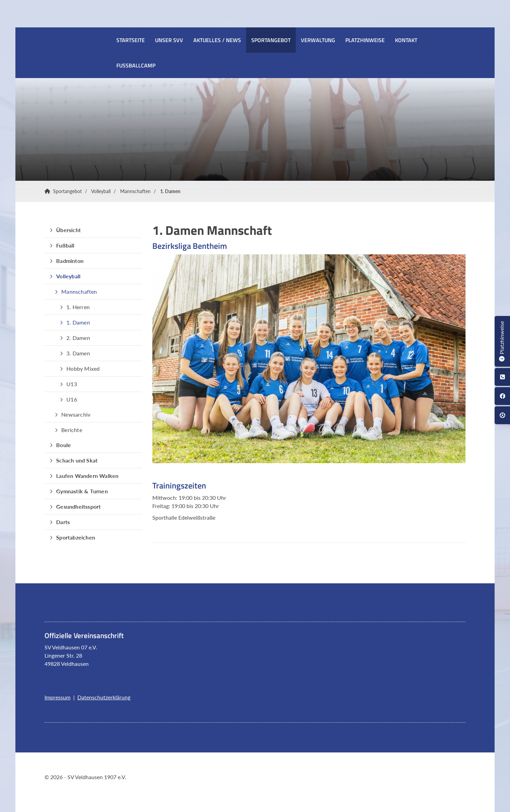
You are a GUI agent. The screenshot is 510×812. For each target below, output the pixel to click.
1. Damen (170, 191)
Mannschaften (135, 191)
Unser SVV (169, 40)
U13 (72, 384)
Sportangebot (271, 40)
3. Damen (78, 353)
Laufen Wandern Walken (87, 476)
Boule (63, 445)
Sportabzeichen (76, 537)
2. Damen (78, 338)
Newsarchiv (76, 414)
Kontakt (406, 40)
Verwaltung (318, 40)
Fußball (65, 245)
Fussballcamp (136, 65)
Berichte (72, 430)
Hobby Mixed (83, 369)
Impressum (58, 697)
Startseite (131, 40)
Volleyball (101, 191)
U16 (72, 399)
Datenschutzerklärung (104, 697)
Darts (63, 522)
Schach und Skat (77, 460)
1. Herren (78, 307)
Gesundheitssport (78, 506)
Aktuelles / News (217, 40)
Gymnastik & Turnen (82, 491)
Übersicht (68, 230)
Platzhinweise (365, 40)
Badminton (70, 261)
